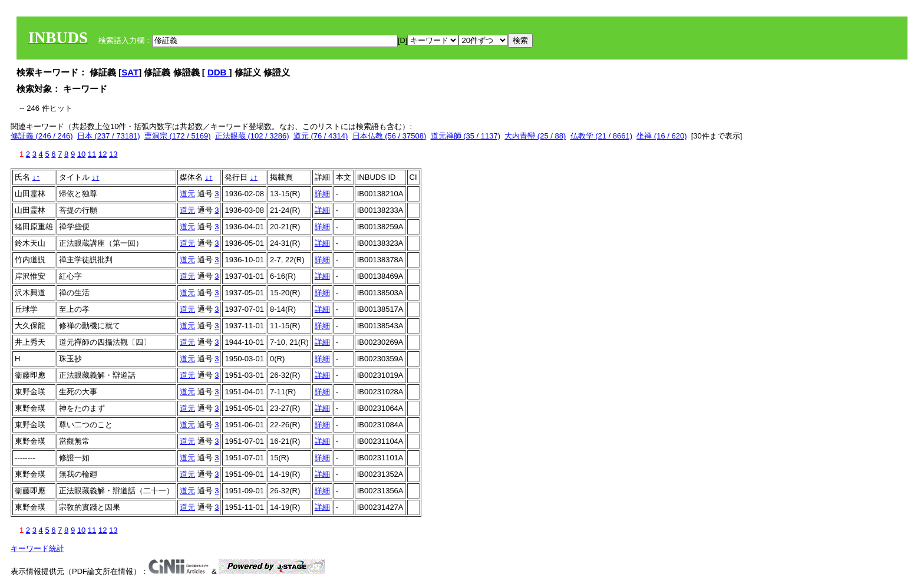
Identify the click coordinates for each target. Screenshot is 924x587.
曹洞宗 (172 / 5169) (178, 136)
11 (92, 154)
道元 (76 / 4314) (321, 136)
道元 (187, 194)
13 (113, 154)
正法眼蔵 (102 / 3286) (252, 136)
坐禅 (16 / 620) (661, 136)
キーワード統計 (37, 548)
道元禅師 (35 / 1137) (466, 136)
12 (103, 154)
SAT (130, 72)
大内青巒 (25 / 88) (535, 136)
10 (81, 154)
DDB (218, 72)
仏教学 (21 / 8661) (602, 136)
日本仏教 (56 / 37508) (390, 136)
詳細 (322, 194)
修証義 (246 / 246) (42, 136)
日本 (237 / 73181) (109, 136)
